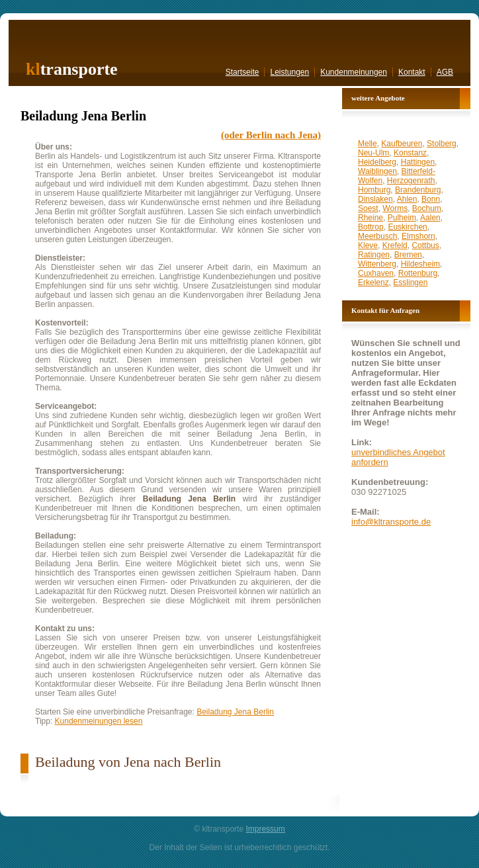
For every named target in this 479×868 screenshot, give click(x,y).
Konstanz (410, 153)
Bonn (431, 199)
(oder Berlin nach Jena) (271, 135)
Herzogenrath (411, 181)
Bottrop (371, 227)
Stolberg (442, 144)
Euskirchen (407, 227)
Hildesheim (420, 264)
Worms (395, 208)
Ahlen (407, 199)
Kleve (368, 245)
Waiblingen (377, 171)
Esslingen (410, 282)
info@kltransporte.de (391, 522)
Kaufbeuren (402, 144)
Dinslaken (375, 199)
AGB (445, 72)
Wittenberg (377, 264)
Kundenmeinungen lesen (99, 721)
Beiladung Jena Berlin (235, 712)
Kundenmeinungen (354, 72)
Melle (368, 144)
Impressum (265, 829)
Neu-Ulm (373, 153)
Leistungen (289, 72)
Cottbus (425, 245)
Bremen (408, 255)
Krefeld (395, 245)
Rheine (370, 218)
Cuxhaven (376, 273)
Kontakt (412, 72)
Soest (368, 208)
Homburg (374, 190)
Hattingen (418, 162)
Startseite (242, 72)
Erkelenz (373, 282)
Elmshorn (418, 236)
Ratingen (374, 255)
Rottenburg (418, 273)
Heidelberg (377, 162)
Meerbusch (377, 236)
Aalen (430, 218)
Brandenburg (418, 190)
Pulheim (402, 218)
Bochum (427, 208)
